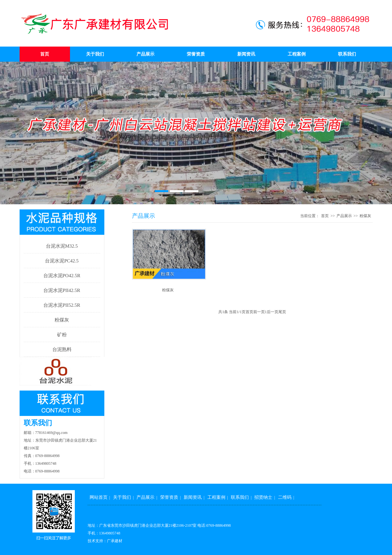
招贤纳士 (263, 497)
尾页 (282, 312)
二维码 (285, 497)
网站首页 (99, 497)
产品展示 (145, 54)
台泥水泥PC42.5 (62, 261)
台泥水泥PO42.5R (62, 276)
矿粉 (62, 335)
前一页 (259, 312)
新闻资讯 (246, 54)
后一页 (273, 312)
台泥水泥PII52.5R (62, 305)
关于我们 (95, 54)
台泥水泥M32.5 (62, 246)
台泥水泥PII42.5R (62, 290)
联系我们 (347, 54)
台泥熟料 (62, 349)
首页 (45, 54)
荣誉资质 (196, 54)
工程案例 (297, 54)
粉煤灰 (62, 320)
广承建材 (115, 541)
